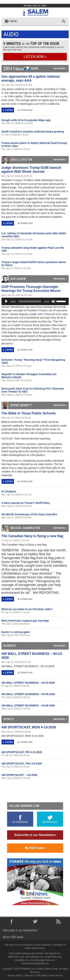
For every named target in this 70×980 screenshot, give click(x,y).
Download (25, 110)
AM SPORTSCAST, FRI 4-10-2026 (22, 752)
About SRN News (13, 937)
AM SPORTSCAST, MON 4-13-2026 (29, 727)
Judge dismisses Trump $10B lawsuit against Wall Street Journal (31, 170)
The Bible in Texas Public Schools (29, 413)
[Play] (6, 301)
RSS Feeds (35, 848)
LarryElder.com (22, 960)
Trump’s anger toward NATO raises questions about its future (34, 264)
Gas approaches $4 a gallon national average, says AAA (31, 78)
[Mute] (53, 301)
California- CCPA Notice (35, 976)
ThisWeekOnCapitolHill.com (35, 964)
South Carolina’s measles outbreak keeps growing (33, 132)
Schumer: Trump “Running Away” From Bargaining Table (33, 361)
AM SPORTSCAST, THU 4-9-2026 (22, 764)
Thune (56, 329)
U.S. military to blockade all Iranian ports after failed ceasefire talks (34, 235)
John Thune (45, 314)
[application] (35, 301)
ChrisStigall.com (53, 953)
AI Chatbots (9, 491)
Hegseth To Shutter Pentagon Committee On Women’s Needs (29, 376)
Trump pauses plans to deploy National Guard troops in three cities (34, 144)
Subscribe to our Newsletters (35, 835)
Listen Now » (35, 57)
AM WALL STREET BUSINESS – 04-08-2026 (28, 706)
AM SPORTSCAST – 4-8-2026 (20, 775)
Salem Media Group (35, 948)
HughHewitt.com (53, 957)
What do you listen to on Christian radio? (27, 609)
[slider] (30, 301)
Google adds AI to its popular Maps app (26, 120)
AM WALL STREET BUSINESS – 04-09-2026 (28, 694)
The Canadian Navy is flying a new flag (32, 536)
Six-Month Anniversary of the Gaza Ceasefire (29, 514)
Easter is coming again (16, 632)
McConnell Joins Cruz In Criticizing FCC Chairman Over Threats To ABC (33, 390)
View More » (60, 68)
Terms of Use (56, 976)
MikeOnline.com (16, 957)
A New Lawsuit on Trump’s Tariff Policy (26, 503)
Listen (9, 110)
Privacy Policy (15, 976)
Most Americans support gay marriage (25, 621)
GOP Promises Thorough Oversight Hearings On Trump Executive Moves (31, 289)
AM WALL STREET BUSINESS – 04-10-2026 (28, 683)
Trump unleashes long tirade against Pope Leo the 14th (33, 249)
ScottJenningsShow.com (43, 960)
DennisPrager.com (34, 957)
